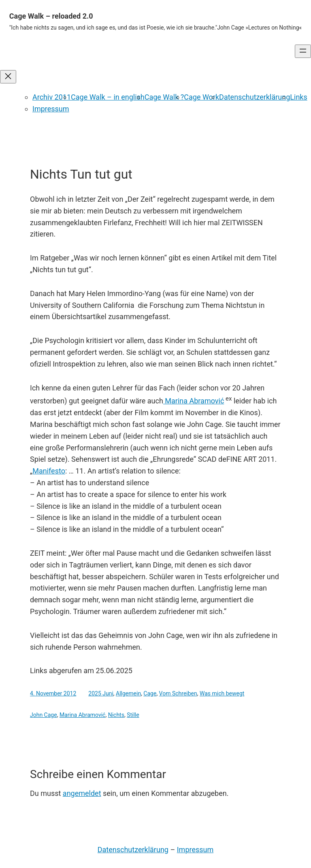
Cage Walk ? (164, 97)
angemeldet (82, 793)
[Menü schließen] (8, 77)
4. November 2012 (53, 693)
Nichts (116, 715)
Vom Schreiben (178, 693)
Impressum (51, 109)
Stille (133, 715)
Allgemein (128, 693)
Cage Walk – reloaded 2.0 (51, 16)
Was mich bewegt (222, 693)
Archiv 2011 (52, 97)
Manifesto (49, 471)
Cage (150, 693)
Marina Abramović (194, 401)
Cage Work (201, 97)
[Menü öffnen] (303, 51)
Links (298, 97)
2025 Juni (101, 693)
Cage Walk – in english (108, 97)
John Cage (44, 715)
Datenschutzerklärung (255, 97)
